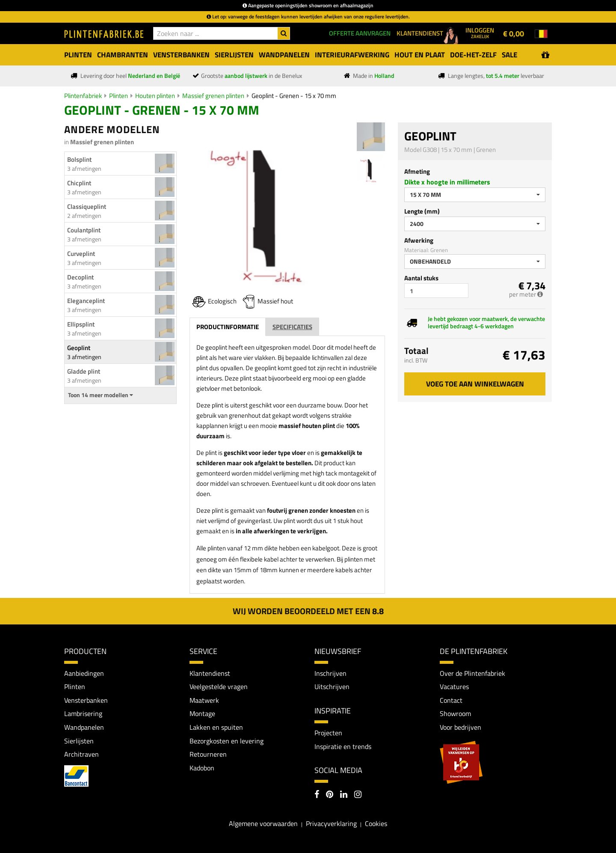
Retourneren (208, 754)
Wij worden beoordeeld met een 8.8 (308, 611)
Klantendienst (210, 673)
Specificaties (292, 327)
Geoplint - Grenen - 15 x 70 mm (294, 96)
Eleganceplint (86, 301)
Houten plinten (155, 96)
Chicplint (79, 183)
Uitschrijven (332, 687)
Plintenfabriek (83, 96)
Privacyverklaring (331, 823)
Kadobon (202, 768)
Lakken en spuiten (216, 727)
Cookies (376, 823)
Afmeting (417, 171)
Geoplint (79, 348)
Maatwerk (204, 700)
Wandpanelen (84, 727)
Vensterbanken (86, 700)
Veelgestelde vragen (219, 687)
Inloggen (480, 33)
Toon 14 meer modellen (101, 395)
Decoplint (80, 277)
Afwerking (419, 240)
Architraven (81, 754)
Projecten (328, 733)
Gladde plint (84, 371)
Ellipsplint (81, 324)
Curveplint (81, 254)
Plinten (118, 96)
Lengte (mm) (422, 211)
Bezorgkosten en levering (227, 741)
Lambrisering (83, 713)
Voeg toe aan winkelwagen (475, 384)
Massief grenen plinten (213, 96)
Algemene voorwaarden (263, 823)
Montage (202, 713)
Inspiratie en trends (343, 746)
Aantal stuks (421, 278)
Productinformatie (228, 327)
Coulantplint (84, 230)
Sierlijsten (79, 741)
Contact (451, 700)
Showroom (455, 713)
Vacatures (454, 687)
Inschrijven (330, 673)
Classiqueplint (87, 207)
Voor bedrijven (461, 727)
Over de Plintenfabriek (472, 673)
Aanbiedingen (84, 673)
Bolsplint (79, 159)
